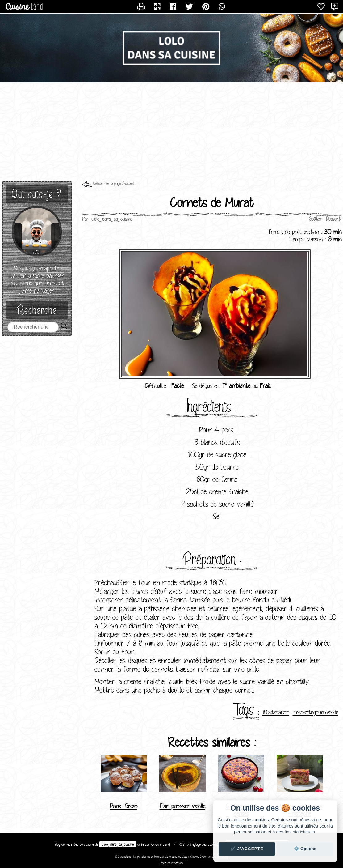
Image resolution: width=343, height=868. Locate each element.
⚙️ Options (305, 849)
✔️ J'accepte (247, 849)
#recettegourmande (316, 712)
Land (161, 844)
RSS (182, 844)
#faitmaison (276, 712)
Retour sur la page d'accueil (113, 183)
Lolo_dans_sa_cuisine (118, 844)
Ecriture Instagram (172, 863)
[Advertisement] (171, 132)
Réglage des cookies (204, 844)
